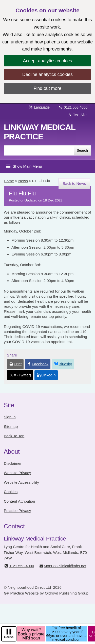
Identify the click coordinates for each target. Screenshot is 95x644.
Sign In (10, 417)
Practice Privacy (17, 511)
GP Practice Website (21, 593)
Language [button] (39, 107)
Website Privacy (17, 473)
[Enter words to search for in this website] (39, 150)
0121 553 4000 (73, 107)
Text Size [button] (78, 115)
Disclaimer (13, 463)
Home (9, 181)
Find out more (48, 88)
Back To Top (14, 436)
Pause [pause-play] (9, 637)
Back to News (74, 183)
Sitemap (11, 427)
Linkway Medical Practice (40, 132)
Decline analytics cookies (48, 74)
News (23, 181)
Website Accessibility (21, 482)
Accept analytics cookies (48, 61)
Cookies (11, 492)
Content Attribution (19, 501)
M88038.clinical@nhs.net (63, 566)
